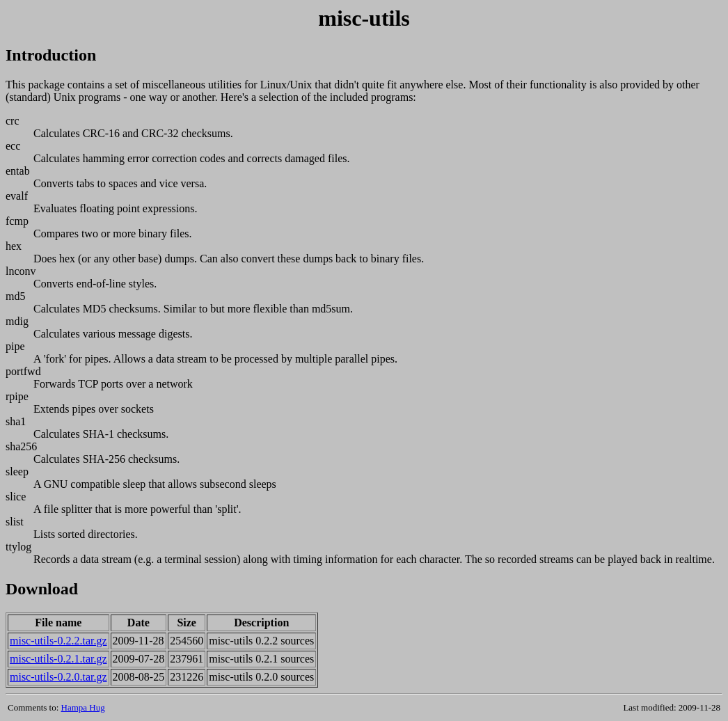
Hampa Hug (83, 707)
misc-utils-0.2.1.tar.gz (58, 659)
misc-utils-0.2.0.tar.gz (58, 677)
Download (42, 589)
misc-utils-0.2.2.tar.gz (58, 641)
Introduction (51, 55)
